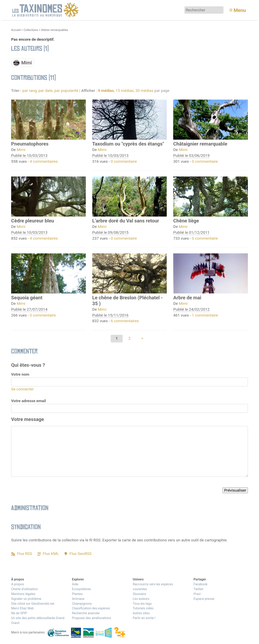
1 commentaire (205, 315)
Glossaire (139, 594)
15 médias (125, 91)
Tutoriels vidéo (143, 608)
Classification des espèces (91, 608)
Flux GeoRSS (80, 554)
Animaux (78, 599)
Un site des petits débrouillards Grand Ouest (38, 620)
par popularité (66, 91)
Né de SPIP (19, 613)
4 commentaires (44, 161)
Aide (75, 584)
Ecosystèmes (81, 589)
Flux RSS (25, 554)
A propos (18, 584)
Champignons (82, 604)
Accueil (16, 30)
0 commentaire (124, 161)
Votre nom (20, 374)
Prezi (197, 594)
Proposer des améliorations (91, 618)
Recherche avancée (86, 613)
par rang (30, 91)
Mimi (21, 150)
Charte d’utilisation (24, 589)
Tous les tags (142, 604)
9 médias (106, 91)
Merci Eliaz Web (22, 608)
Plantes (77, 594)
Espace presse (204, 599)
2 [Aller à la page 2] (130, 338)
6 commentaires (125, 321)
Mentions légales (23, 594)
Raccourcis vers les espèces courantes (153, 587)
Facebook (200, 584)
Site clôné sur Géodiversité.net (33, 604)
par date (46, 91)
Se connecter (22, 389)
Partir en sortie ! (144, 618)
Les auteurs (141, 599)
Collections (31, 30)
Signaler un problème (26, 599)
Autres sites (141, 613)
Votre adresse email (29, 401)
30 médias (144, 91)
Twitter (198, 589)
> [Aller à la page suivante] (142, 338)
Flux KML (51, 554)
